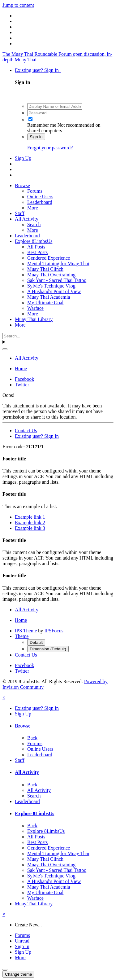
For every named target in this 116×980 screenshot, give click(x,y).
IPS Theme (26, 631)
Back (32, 738)
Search (34, 224)
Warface (35, 308)
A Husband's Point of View (54, 291)
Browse (22, 185)
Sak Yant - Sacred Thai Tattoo (57, 280)
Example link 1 (30, 517)
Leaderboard (40, 202)
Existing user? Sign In (38, 70)
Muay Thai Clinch (45, 269)
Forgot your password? (50, 148)
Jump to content (18, 5)
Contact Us (26, 431)
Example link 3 (30, 528)
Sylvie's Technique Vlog (51, 286)
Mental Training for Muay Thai (58, 264)
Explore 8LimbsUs (34, 241)
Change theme (18, 974)
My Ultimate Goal (45, 303)
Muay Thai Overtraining (51, 275)
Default (36, 642)
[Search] (30, 336)
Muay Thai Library (34, 319)
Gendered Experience (49, 258)
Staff (20, 213)
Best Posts (37, 252)
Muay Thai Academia (49, 297)
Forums (35, 191)
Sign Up (23, 158)
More (33, 208)
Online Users (40, 197)
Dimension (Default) (48, 649)
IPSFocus (54, 631)
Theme (22, 636)
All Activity (27, 219)
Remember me (42, 125)
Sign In (36, 137)
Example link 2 (30, 523)
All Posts (36, 247)
